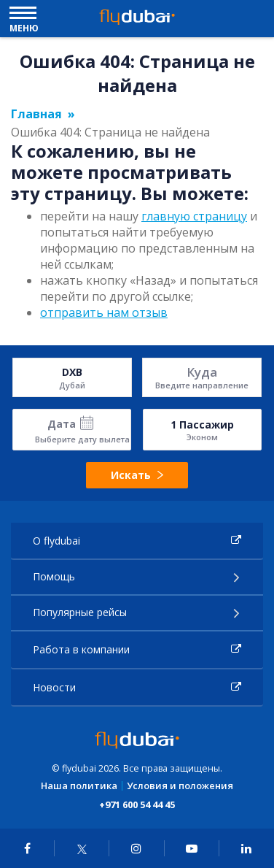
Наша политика (79, 786)
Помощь (54, 576)
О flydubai (56, 541)
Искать (137, 475)
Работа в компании (81, 649)
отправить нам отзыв (104, 312)
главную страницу (194, 216)
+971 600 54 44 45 (137, 804)
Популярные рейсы (80, 612)
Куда (202, 372)
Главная (36, 114)
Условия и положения (180, 786)
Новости (54, 687)
